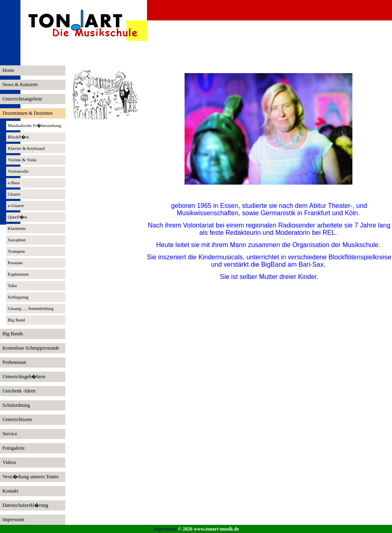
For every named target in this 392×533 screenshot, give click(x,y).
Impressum (165, 529)
